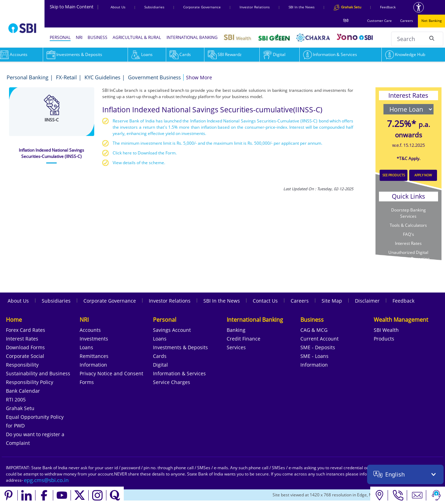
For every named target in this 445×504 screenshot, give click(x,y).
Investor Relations (255, 7)
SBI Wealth (386, 330)
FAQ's (408, 234)
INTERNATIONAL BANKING (192, 37)
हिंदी (346, 21)
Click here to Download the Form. (145, 153)
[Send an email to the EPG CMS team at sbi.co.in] (47, 480)
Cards (180, 54)
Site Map (332, 301)
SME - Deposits (318, 347)
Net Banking (431, 21)
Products (384, 339)
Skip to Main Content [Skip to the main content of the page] (74, 7)
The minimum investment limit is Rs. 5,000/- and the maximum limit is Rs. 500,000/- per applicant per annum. (217, 143)
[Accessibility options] (419, 7)
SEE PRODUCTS (394, 175)
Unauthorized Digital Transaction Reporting (408, 255)
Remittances (94, 356)
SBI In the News (302, 7)
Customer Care (379, 21)
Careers (407, 21)
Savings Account (172, 330)
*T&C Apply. (408, 158)
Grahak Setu (20, 408)
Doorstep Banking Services (408, 213)
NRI (79, 37)
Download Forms (25, 347)
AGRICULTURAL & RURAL (137, 37)
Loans (142, 54)
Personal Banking (27, 77)
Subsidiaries (154, 7)
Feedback (388, 7)
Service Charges (172, 382)
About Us (118, 7)
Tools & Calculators (408, 225)
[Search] (432, 38)
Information (93, 365)
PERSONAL (60, 37)
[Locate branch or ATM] (379, 495)
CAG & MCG (314, 330)
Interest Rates (408, 243)
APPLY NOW (423, 175)
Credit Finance (244, 339)
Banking (236, 330)
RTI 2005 (16, 399)
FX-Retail (66, 77)
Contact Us (265, 301)
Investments (94, 339)
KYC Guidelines (102, 77)
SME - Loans (314, 356)
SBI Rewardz (225, 54)
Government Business (154, 77)
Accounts (90, 330)
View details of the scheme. (139, 163)
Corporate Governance (202, 7)
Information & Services (330, 54)
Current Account (319, 339)
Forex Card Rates (26, 330)
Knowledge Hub (405, 54)
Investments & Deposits (74, 54)
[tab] (52, 153)
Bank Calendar (23, 391)
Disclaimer (367, 301)
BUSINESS (98, 37)
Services (236, 347)
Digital (274, 54)
